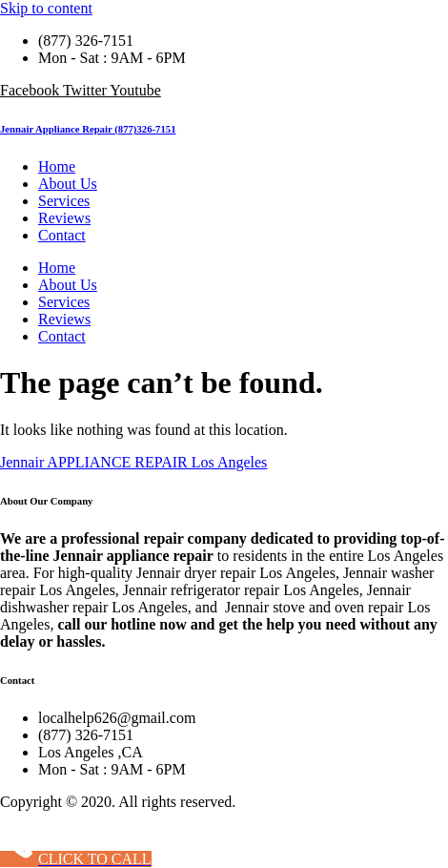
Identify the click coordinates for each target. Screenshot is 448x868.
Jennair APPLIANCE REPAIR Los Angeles (133, 462)
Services (64, 201)
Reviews (64, 218)
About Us (68, 184)
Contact (62, 235)
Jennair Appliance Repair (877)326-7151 (88, 129)
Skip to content (46, 8)
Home (57, 166)
